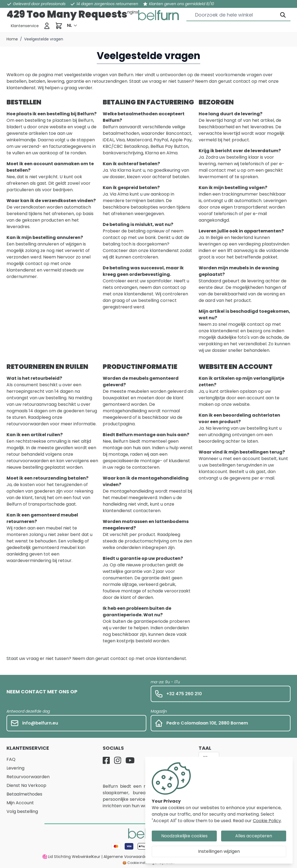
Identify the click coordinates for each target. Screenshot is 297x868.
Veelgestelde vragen (44, 39)
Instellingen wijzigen (219, 851)
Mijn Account (20, 803)
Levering (15, 768)
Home (12, 39)
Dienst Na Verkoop (26, 785)
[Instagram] (118, 760)
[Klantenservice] (25, 26)
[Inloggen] (47, 26)
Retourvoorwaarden (28, 777)
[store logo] (159, 15)
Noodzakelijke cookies (184, 836)
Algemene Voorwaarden (126, 857)
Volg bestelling (22, 811)
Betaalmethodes (24, 794)
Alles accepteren (254, 836)
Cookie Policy (267, 821)
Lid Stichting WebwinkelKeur (71, 857)
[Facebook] (106, 760)
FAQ (11, 759)
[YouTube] (130, 760)
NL (70, 25)
